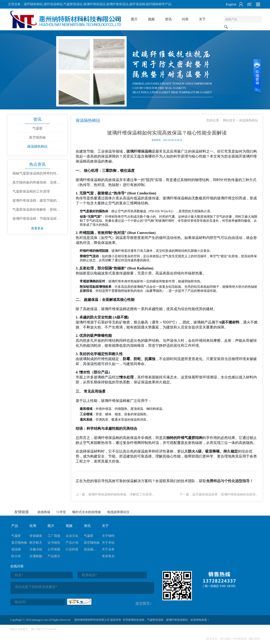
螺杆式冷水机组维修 (87, 513)
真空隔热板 (37, 138)
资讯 (168, 19)
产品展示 (54, 557)
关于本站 (108, 543)
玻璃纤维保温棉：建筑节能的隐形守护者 (36, 202)
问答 (185, 19)
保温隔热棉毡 (37, 147)
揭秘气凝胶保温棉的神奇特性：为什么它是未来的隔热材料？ (36, 175)
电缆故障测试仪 (118, 513)
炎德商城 (44, 513)
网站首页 (229, 121)
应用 (117, 19)
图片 (134, 19)
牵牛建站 (225, 639)
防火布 (16, 557)
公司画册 (54, 550)
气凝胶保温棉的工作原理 (31, 192)
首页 (83, 19)
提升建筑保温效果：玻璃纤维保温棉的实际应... (225, 495)
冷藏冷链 (36, 550)
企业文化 (72, 536)
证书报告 (54, 543)
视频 (151, 19)
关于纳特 (108, 536)
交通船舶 (36, 557)
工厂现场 (54, 536)
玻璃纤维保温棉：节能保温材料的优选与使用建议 (36, 220)
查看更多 (37, 229)
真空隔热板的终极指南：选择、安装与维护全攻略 (36, 184)
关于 (202, 19)
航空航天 (36, 543)
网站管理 (254, 639)
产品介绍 (72, 543)
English (231, 4)
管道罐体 (36, 536)
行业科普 (72, 550)
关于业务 (108, 550)
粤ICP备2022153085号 (44, 630)
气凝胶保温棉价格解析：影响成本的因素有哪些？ (36, 211)
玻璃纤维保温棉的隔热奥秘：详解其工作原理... (122, 495)
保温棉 (16, 550)
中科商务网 (240, 639)
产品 (100, 19)
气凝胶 (37, 129)
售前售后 (108, 557)
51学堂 (61, 513)
